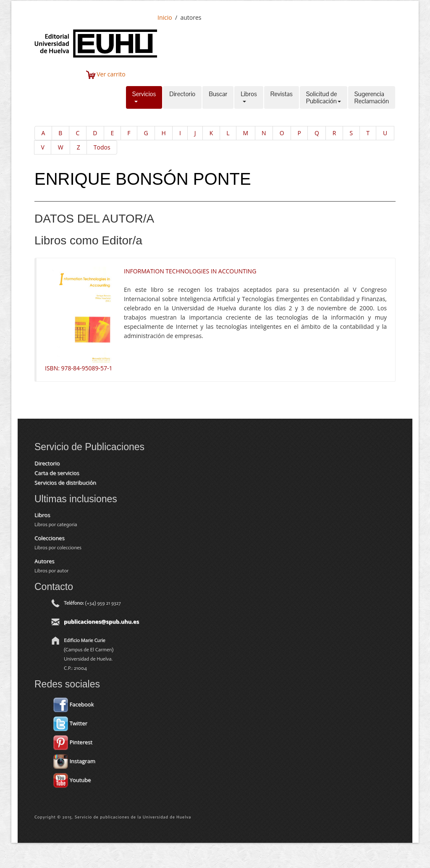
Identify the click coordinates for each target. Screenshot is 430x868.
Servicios (144, 97)
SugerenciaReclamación (372, 97)
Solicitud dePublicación (324, 97)
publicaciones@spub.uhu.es (101, 621)
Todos (102, 147)
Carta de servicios (57, 473)
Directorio (182, 97)
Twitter (70, 723)
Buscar (218, 97)
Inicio (165, 17)
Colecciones (50, 538)
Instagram (74, 761)
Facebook (73, 704)
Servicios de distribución (65, 483)
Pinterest (73, 742)
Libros (249, 97)
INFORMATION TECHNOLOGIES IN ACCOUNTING (190, 271)
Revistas (282, 97)
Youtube (72, 780)
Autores (44, 561)
